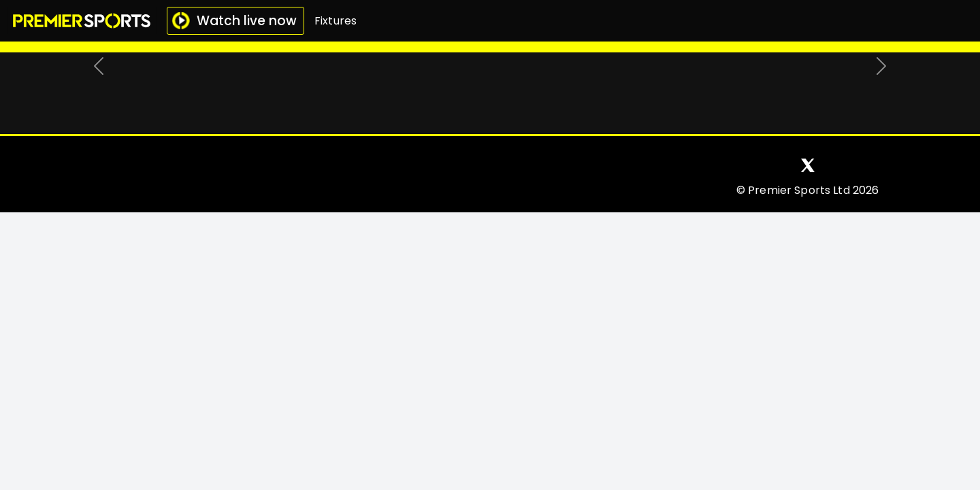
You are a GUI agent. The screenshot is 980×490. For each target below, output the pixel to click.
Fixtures (336, 21)
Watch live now (234, 21)
